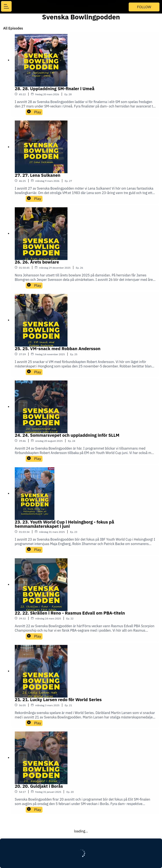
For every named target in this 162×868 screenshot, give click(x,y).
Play (34, 112)
